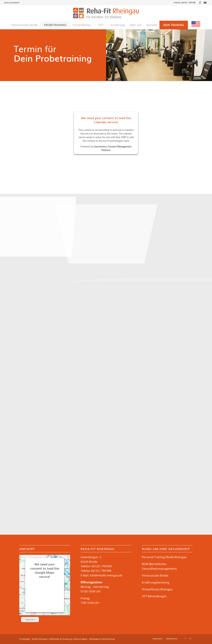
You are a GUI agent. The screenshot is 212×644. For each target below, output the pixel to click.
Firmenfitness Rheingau (157, 589)
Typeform (30, 620)
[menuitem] (12, 3)
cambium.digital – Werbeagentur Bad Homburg (94, 639)
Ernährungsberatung (156, 582)
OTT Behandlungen (154, 596)
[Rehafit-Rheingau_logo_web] (106, 13)
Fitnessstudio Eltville (155, 576)
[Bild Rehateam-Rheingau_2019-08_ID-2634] (106, 223)
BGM (145, 564)
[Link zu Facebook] (200, 3)
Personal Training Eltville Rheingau (164, 557)
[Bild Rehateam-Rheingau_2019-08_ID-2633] (35, 223)
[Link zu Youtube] (205, 3)
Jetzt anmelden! (12, 3)
